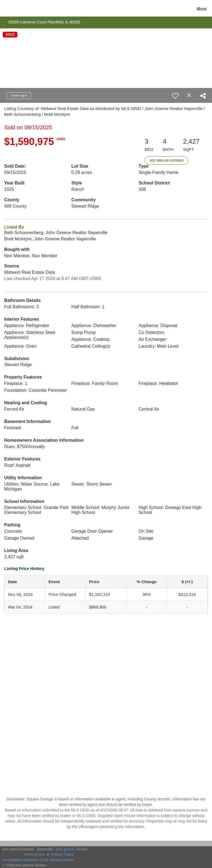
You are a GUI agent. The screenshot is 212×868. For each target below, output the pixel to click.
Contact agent (19, 96)
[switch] (175, 96)
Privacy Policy (63, 854)
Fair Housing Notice (58, 860)
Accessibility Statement (21, 860)
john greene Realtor (72, 849)
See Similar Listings (166, 160)
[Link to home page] (14, 9)
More (202, 9)
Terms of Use (34, 854)
